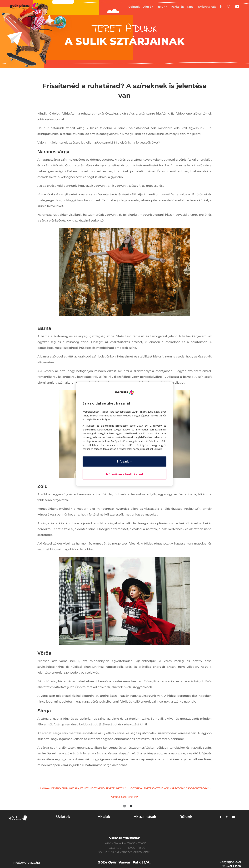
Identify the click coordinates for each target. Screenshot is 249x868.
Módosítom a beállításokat (125, 474)
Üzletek (134, 7)
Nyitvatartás (207, 7)
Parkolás (177, 7)
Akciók (148, 7)
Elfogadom (125, 461)
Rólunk (162, 7)
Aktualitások (145, 817)
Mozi (191, 7)
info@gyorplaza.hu (26, 863)
